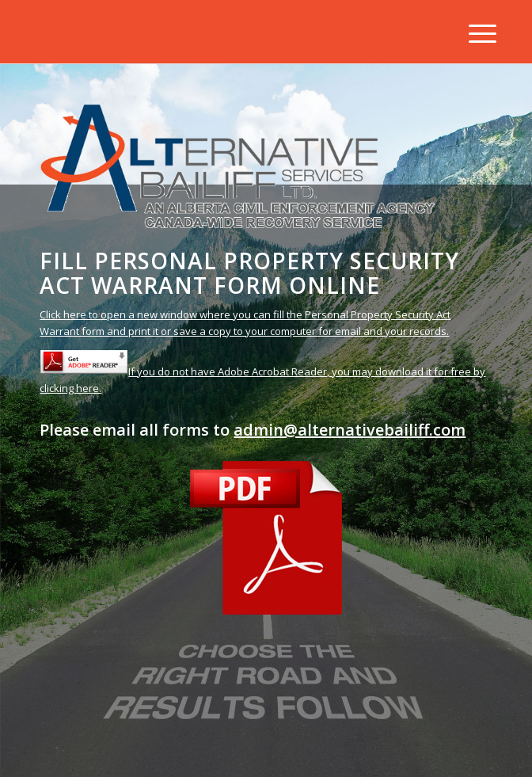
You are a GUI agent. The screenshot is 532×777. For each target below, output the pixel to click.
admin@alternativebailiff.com (350, 430)
